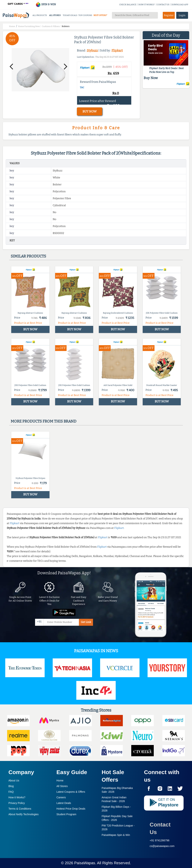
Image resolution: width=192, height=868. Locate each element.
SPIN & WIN (46, 4)
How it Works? (17, 797)
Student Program (66, 814)
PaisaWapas (85, 863)
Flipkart (117, 50)
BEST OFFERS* (100, 15)
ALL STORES (55, 15)
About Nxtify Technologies (24, 814)
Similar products (28, 256)
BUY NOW (90, 111)
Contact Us (160, 828)
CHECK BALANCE (128, 5)
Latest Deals (64, 803)
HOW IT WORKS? (147, 5)
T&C (82, 88)
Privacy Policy (17, 803)
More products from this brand (43, 421)
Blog (11, 786)
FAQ (11, 792)
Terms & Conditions (20, 809)
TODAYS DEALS (70, 15)
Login (182, 15)
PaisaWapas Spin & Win (116, 835)
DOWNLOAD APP (180, 5)
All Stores (62, 786)
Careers (61, 797)
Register (169, 15)
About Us (14, 780)
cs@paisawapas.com (162, 846)
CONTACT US (163, 5)
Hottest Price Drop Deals (71, 809)
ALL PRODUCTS (40, 15)
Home (60, 780)
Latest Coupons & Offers (71, 792)
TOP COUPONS (85, 15)
